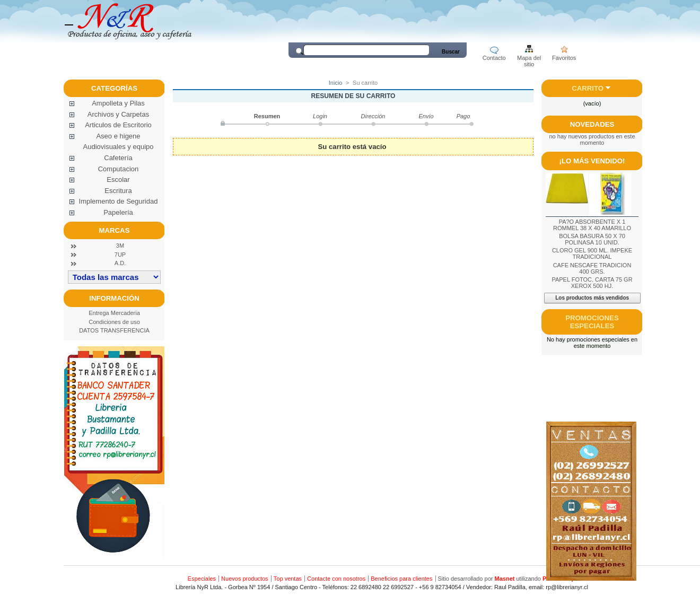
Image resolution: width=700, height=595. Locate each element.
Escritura (118, 191)
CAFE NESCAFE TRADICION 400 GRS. (592, 268)
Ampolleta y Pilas (118, 103)
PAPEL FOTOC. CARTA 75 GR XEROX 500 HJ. (592, 283)
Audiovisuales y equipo (119, 147)
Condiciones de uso (114, 322)
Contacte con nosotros (336, 579)
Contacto (494, 58)
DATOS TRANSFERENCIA (114, 330)
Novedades (592, 124)
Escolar (118, 180)
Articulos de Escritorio (118, 125)
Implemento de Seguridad (119, 201)
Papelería (118, 212)
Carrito (588, 88)
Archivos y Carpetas (118, 114)
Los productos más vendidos (592, 298)
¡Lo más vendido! (592, 161)
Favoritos (564, 58)
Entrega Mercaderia (114, 313)
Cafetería (118, 158)
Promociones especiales (592, 322)
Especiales (202, 579)
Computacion (119, 169)
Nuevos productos (245, 579)
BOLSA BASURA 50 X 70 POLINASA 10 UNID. (592, 239)
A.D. (120, 263)
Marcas (115, 230)
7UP (120, 255)
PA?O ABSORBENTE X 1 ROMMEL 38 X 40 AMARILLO (592, 225)
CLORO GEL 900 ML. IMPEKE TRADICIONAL (592, 253)
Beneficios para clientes (401, 579)
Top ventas (288, 579)
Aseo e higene (118, 136)
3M (120, 246)
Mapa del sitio (529, 59)
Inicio (336, 83)
